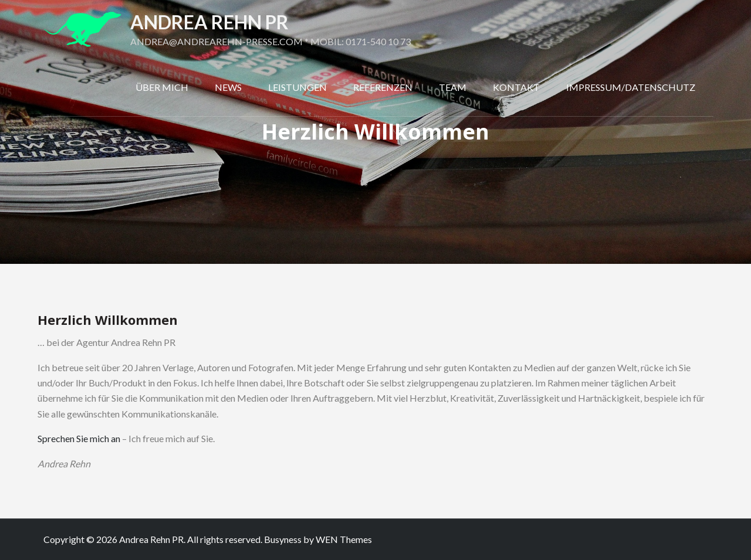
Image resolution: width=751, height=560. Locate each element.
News (228, 87)
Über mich (162, 87)
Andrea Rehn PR (209, 22)
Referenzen (383, 87)
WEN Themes (344, 539)
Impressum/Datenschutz (631, 87)
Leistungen (297, 87)
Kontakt (516, 87)
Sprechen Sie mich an (79, 438)
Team (453, 87)
